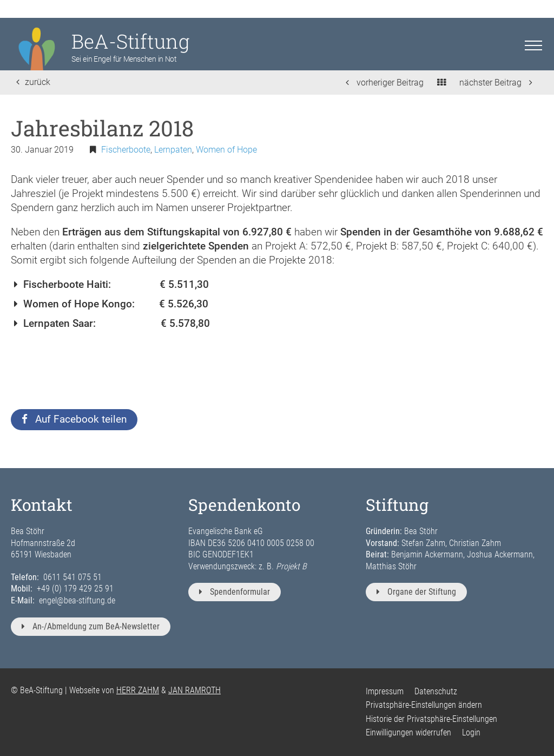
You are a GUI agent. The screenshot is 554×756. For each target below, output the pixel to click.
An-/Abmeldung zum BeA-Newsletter (91, 626)
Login (471, 732)
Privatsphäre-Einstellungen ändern (424, 705)
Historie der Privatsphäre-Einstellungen (431, 719)
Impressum (385, 691)
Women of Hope (226, 150)
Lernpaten (173, 150)
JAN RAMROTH (194, 690)
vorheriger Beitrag (385, 83)
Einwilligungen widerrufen (408, 732)
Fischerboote (126, 150)
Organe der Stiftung (416, 592)
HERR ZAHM (138, 690)
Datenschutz (436, 691)
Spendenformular (235, 592)
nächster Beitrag (496, 83)
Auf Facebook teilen (74, 419)
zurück (33, 82)
